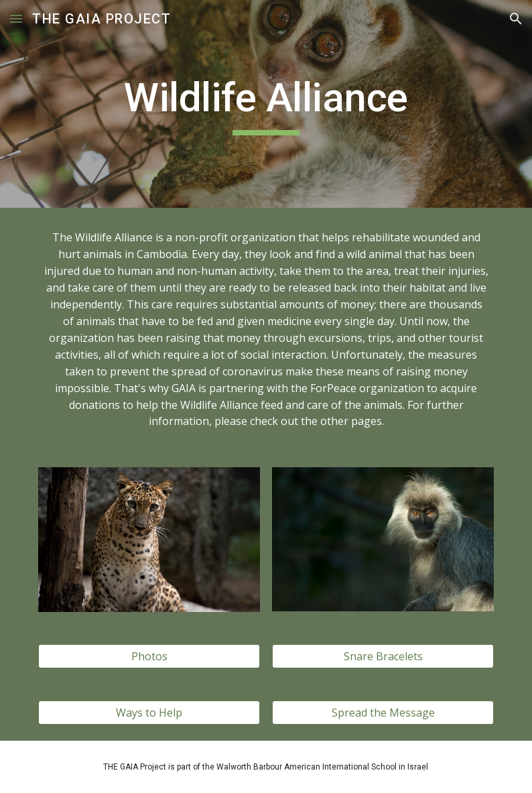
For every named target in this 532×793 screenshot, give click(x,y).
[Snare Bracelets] (383, 656)
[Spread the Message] (383, 713)
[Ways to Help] (149, 713)
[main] (266, 104)
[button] (16, 18)
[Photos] (149, 656)
